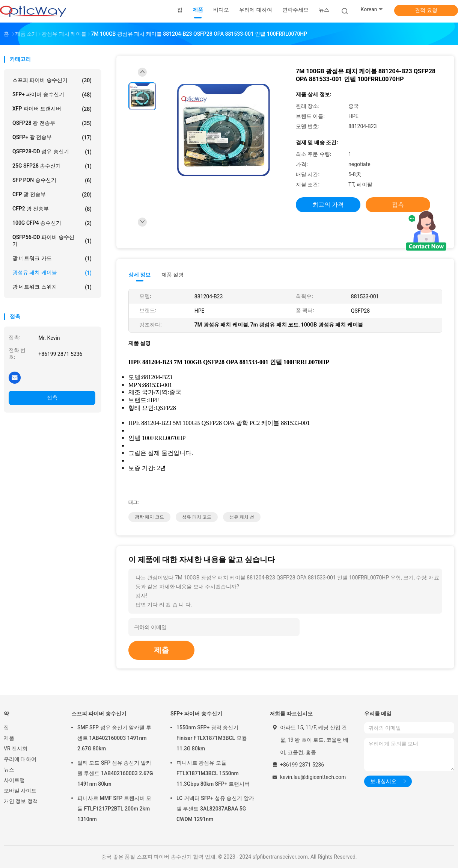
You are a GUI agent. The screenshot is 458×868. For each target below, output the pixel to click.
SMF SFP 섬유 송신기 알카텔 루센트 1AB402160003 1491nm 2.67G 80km (114, 738)
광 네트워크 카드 (52, 259)
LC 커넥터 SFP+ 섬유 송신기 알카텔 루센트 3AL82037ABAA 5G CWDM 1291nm (215, 809)
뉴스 (9, 770)
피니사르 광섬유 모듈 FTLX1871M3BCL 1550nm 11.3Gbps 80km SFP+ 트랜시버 (213, 773)
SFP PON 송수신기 (52, 180)
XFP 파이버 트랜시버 (52, 109)
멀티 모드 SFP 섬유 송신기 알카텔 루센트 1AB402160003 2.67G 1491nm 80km (115, 773)
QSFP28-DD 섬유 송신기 (52, 152)
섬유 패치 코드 (197, 517)
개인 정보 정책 (21, 801)
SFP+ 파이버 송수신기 (52, 95)
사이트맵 (14, 780)
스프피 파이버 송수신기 (52, 80)
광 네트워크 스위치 (52, 287)
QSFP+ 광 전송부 (52, 138)
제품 (9, 738)
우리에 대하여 (20, 759)
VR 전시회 (16, 749)
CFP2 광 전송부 (52, 209)
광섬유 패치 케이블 (52, 273)
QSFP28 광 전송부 (52, 123)
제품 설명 (173, 275)
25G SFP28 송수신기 (52, 166)
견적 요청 (426, 10)
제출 (161, 650)
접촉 (52, 398)
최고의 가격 (328, 205)
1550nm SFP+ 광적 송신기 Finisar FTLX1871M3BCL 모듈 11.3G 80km (212, 738)
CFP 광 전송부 (52, 195)
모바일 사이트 (20, 791)
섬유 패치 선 (242, 517)
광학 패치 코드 (149, 517)
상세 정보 (140, 275)
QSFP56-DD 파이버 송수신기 (52, 240)
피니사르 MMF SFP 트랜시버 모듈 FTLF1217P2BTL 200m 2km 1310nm (114, 809)
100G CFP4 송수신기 (52, 223)
